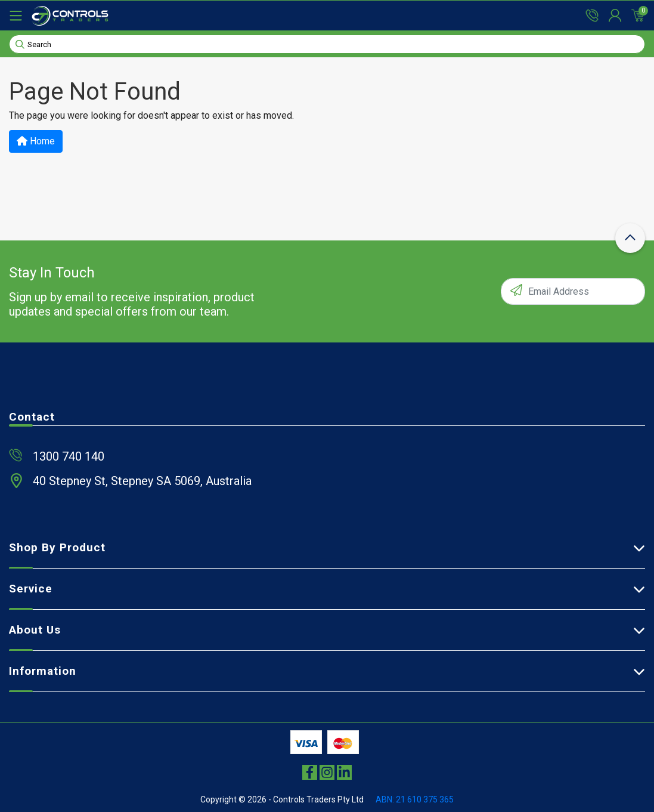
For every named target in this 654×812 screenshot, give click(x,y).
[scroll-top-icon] (630, 238)
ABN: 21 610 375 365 (415, 799)
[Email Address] (573, 291)
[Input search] (327, 44)
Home (36, 141)
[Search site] (20, 44)
